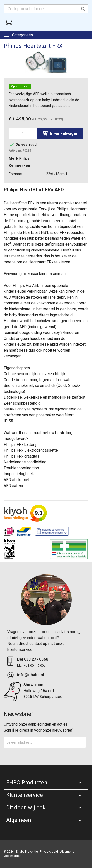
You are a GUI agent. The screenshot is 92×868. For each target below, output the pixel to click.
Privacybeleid (49, 852)
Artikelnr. (15, 151)
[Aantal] (23, 134)
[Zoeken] (46, 9)
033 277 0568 (36, 659)
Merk (13, 158)
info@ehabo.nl (31, 675)
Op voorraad (20, 86)
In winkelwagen (60, 133)
